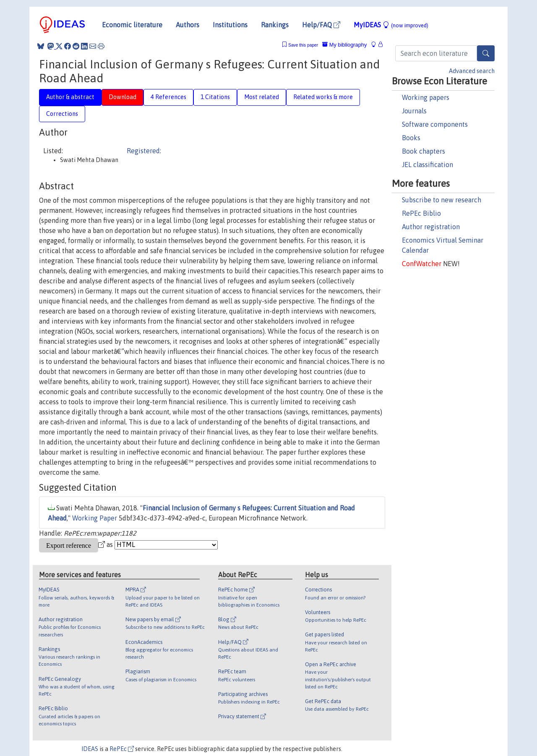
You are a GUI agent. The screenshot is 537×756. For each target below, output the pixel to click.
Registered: (144, 151)
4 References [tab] (168, 97)
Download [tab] (123, 97)
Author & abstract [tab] (70, 97)
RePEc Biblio (421, 213)
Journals (414, 111)
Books (411, 138)
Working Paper (95, 518)
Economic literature (132, 25)
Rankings (275, 25)
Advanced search (472, 71)
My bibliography (344, 45)
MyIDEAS (391, 25)
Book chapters (424, 151)
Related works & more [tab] (323, 97)
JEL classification (428, 165)
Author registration (431, 227)
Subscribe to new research (442, 200)
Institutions (230, 25)
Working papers (426, 97)
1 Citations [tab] (215, 97)
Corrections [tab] (62, 114)
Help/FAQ (321, 25)
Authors (188, 25)
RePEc (122, 749)
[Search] (486, 53)
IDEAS (90, 749)
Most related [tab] (262, 97)
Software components (435, 124)
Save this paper (303, 45)
